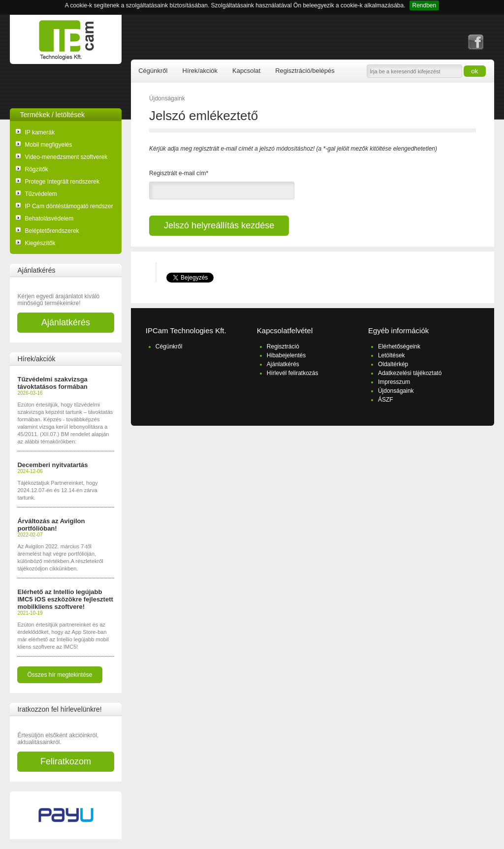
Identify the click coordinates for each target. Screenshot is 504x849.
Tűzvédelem (41, 194)
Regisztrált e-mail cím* (179, 173)
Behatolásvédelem (49, 219)
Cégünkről (153, 71)
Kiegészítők (40, 243)
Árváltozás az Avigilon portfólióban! (51, 525)
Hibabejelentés (286, 355)
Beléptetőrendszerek (52, 231)
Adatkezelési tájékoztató (410, 373)
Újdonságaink (167, 98)
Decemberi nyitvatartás (52, 465)
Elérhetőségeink (399, 346)
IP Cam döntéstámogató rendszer (69, 206)
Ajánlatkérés (66, 322)
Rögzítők (36, 169)
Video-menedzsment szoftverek (66, 157)
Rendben (425, 5)
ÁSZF (386, 400)
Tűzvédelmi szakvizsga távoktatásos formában (52, 383)
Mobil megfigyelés (48, 145)
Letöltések (392, 355)
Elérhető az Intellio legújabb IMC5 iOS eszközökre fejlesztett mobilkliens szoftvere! (65, 599)
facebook (476, 42)
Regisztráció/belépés (305, 71)
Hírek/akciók (200, 71)
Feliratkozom (66, 761)
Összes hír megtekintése (60, 675)
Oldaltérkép (393, 364)
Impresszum (394, 382)
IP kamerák (39, 132)
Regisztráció (283, 346)
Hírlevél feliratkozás (293, 373)
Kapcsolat (246, 71)
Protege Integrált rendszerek (62, 182)
